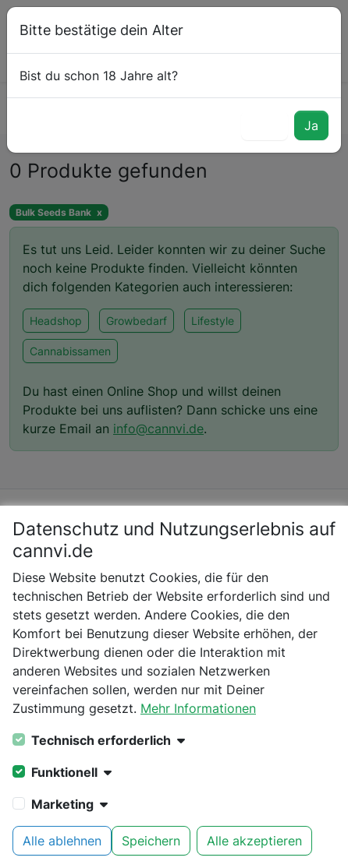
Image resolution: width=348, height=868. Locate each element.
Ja (311, 125)
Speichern (151, 841)
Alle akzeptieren (254, 841)
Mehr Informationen (198, 708)
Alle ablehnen (62, 841)
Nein (265, 125)
